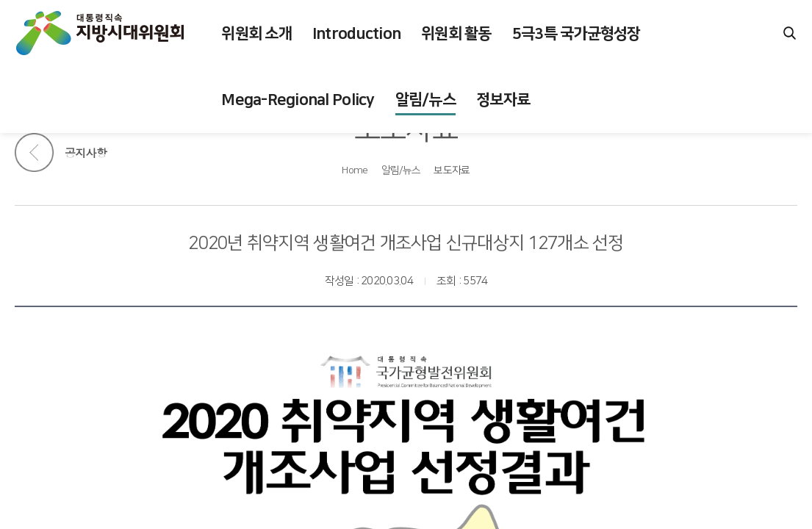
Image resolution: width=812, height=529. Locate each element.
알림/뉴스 (401, 170)
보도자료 (452, 170)
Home (355, 170)
